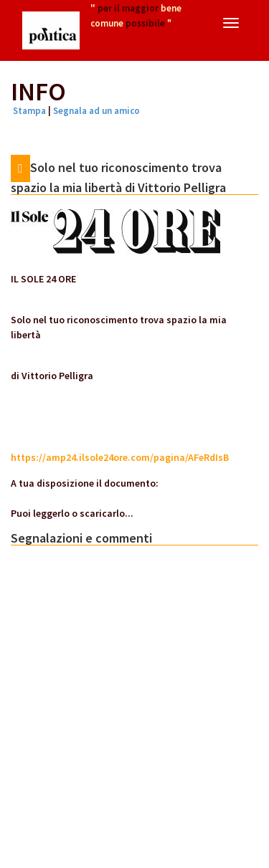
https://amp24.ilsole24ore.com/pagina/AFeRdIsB (120, 457)
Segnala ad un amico (96, 111)
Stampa (29, 111)
